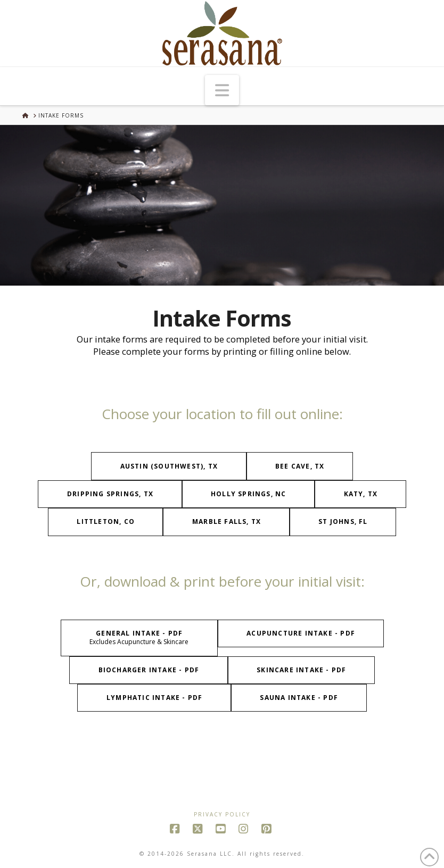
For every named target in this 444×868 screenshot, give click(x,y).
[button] (222, 90)
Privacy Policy (222, 815)
